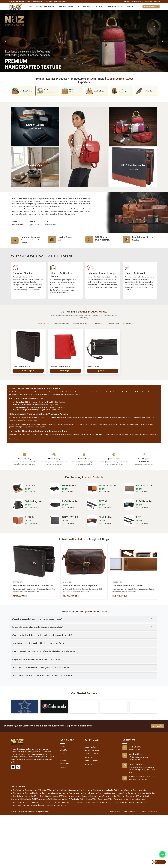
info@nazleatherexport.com (152, 2)
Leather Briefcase (64, 862)
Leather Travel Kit (124, 853)
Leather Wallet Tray (32, 856)
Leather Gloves (151, 853)
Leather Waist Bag (118, 856)
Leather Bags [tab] (95, 324)
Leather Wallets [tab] (40, 324)
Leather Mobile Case (138, 853)
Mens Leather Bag (74, 856)
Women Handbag (32, 865)
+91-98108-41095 (134, 819)
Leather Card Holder (88, 853)
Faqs (62, 816)
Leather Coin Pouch (138, 859)
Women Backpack (143, 856)
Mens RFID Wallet (45, 856)
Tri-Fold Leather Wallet (76, 859)
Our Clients (65, 823)
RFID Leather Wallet (85, 7)
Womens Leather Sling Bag (138, 862)
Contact (63, 827)
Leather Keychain (39, 853)
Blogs (63, 813)
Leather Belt (130, 7)
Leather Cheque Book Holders (106, 853)
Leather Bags (101, 7)
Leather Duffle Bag (46, 865)
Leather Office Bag (92, 862)
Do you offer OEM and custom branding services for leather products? (44, 668)
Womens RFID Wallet (60, 856)
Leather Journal (16, 853)
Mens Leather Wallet (94, 849)
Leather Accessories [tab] (59, 324)
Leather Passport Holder (71, 853)
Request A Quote (151, 7)
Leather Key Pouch (17, 862)
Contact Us (157, 786)
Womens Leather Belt (44, 859)
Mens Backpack (131, 856)
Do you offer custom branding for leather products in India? (40, 627)
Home (31, 6)
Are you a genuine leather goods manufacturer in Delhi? (38, 659)
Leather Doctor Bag (121, 862)
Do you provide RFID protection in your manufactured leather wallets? (45, 676)
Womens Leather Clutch (122, 859)
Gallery (63, 820)
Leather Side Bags (106, 862)
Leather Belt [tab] (126, 324)
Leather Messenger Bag (48, 862)
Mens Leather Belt (29, 859)
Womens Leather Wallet (110, 849)
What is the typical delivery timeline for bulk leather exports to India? (44, 635)
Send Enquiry (158, 862)
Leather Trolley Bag (60, 865)
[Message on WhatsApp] (162, 854)
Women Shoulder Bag (18, 865)
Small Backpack (16, 859)
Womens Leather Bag (89, 856)
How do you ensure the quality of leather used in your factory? (41, 643)
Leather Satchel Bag (78, 862)
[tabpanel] (84, 353)
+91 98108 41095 (144, 462)
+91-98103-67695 (136, 2)
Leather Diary (27, 853)
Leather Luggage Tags (54, 853)
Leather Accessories (67, 7)
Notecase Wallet (91, 859)
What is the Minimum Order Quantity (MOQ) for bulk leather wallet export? (46, 651)
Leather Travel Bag (104, 856)
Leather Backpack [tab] (110, 324)
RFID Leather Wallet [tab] (78, 324)
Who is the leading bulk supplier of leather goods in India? (39, 619)
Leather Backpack (115, 7)
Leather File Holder (17, 856)
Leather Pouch (124, 849)
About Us (39, 6)
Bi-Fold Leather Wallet (60, 859)
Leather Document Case (139, 849)
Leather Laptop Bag (32, 862)
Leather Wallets (51, 7)
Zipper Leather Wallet (105, 859)
